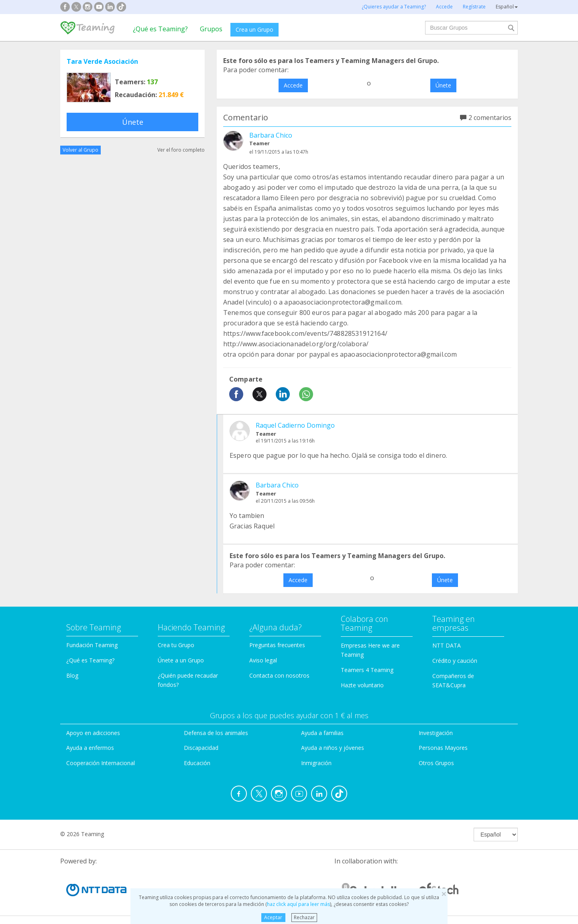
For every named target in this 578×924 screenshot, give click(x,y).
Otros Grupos (436, 763)
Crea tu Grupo (176, 645)
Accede (293, 85)
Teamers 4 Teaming (367, 670)
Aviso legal (263, 660)
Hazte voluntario (362, 685)
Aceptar (273, 917)
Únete (133, 122)
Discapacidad (201, 748)
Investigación (436, 733)
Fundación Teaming (92, 645)
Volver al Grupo (80, 150)
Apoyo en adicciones (93, 733)
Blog (72, 675)
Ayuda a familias (322, 733)
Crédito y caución (455, 661)
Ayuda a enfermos (90, 748)
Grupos (211, 29)
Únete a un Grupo (181, 660)
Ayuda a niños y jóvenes (333, 748)
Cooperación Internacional (101, 763)
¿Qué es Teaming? (160, 29)
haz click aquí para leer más (298, 904)
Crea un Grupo (254, 29)
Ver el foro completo (181, 150)
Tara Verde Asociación (102, 61)
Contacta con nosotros (279, 675)
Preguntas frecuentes (277, 645)
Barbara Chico (271, 135)
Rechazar (304, 917)
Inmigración (316, 763)
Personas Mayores (443, 748)
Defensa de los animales (216, 733)
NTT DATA (447, 645)
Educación (197, 763)
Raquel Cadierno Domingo (295, 425)
